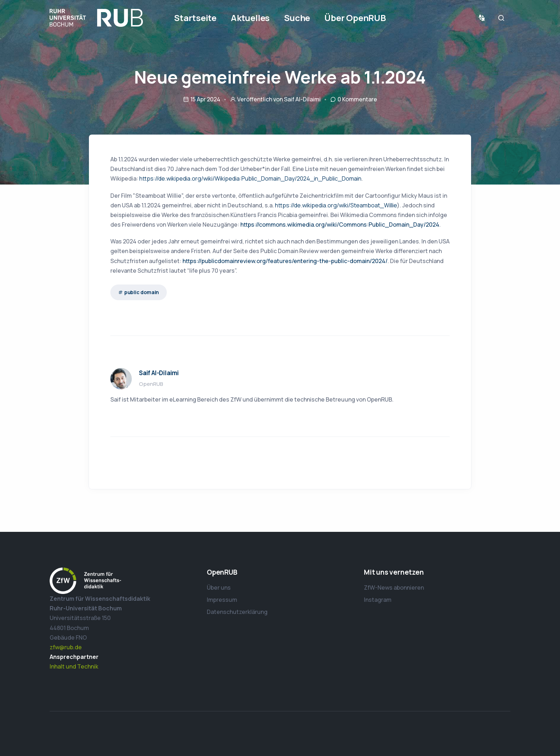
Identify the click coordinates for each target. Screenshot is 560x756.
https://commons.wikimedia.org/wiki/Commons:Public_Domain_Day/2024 (340, 225)
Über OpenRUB (355, 18)
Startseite (195, 18)
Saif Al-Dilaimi (302, 99)
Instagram (378, 600)
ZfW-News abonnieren (394, 588)
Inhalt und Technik (74, 666)
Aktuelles (250, 18)
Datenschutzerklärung (237, 612)
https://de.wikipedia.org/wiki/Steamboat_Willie (336, 205)
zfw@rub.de (66, 647)
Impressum (222, 600)
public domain (142, 292)
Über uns (219, 588)
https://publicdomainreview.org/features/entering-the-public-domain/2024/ (285, 261)
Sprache (483, 18)
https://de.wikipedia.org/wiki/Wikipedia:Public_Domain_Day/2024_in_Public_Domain (250, 178)
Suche (297, 18)
